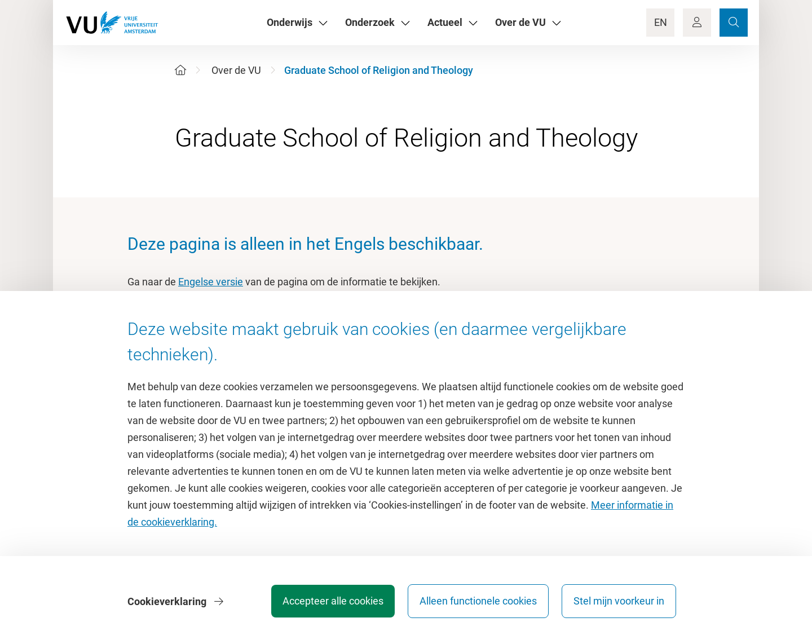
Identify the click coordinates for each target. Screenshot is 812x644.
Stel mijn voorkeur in (619, 601)
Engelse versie (211, 282)
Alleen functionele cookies (478, 601)
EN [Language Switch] (661, 22)
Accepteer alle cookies (332, 601)
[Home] (180, 70)
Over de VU (236, 70)
